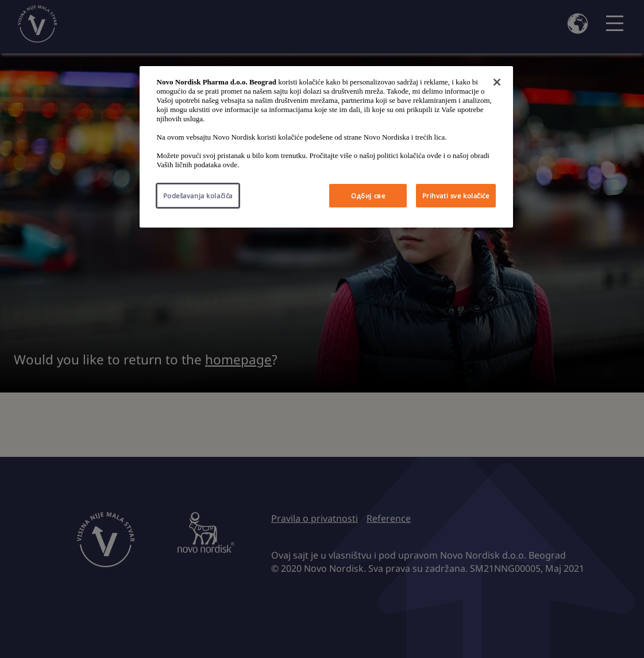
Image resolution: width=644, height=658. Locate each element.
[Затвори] (497, 82)
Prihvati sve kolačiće (456, 196)
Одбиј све (368, 196)
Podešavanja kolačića (198, 196)
